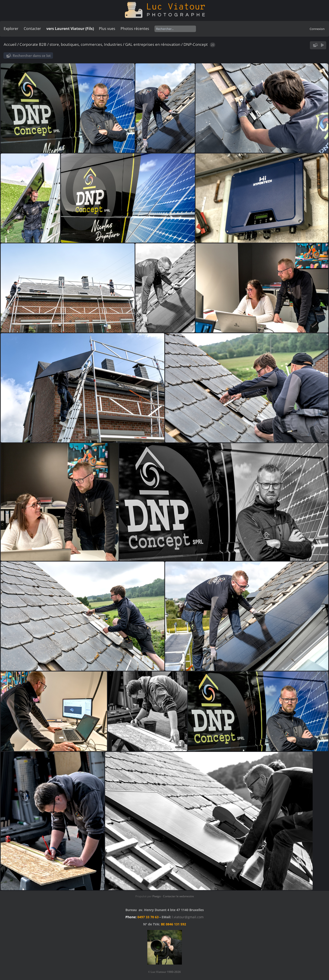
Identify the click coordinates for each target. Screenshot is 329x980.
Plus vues (107, 29)
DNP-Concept (196, 44)
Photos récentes (135, 29)
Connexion (317, 29)
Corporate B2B (33, 44)
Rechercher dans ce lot (32, 56)
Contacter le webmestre (178, 896)
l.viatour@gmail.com (188, 917)
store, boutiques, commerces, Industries (86, 44)
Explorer (11, 29)
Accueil (10, 44)
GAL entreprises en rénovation (153, 44)
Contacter (32, 29)
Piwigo (157, 896)
